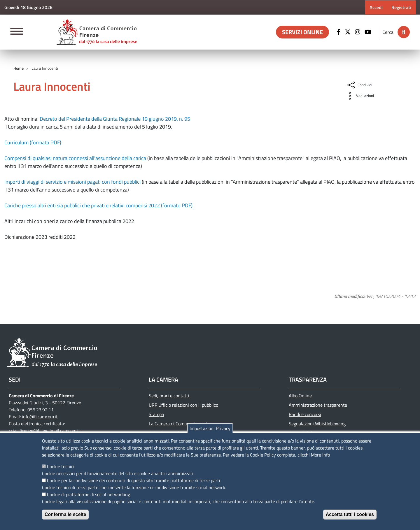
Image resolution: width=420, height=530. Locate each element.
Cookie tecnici (61, 466)
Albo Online (300, 396)
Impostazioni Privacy (210, 428)
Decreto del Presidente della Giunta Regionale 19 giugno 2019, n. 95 (115, 119)
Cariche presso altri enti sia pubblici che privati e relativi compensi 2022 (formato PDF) (98, 205)
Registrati (401, 7)
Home (19, 68)
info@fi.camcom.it (40, 417)
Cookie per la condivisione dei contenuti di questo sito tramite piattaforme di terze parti (134, 480)
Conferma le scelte (65, 514)
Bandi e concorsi (305, 414)
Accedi (376, 7)
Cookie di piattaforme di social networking (89, 494)
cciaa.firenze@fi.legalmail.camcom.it (44, 431)
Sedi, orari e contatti (169, 396)
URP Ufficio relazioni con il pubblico (183, 405)
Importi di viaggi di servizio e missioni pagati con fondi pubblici (72, 182)
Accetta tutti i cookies (350, 514)
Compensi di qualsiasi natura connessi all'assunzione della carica (75, 158)
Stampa (156, 414)
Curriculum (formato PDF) (33, 142)
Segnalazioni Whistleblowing (317, 424)
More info (320, 455)
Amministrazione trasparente (318, 405)
